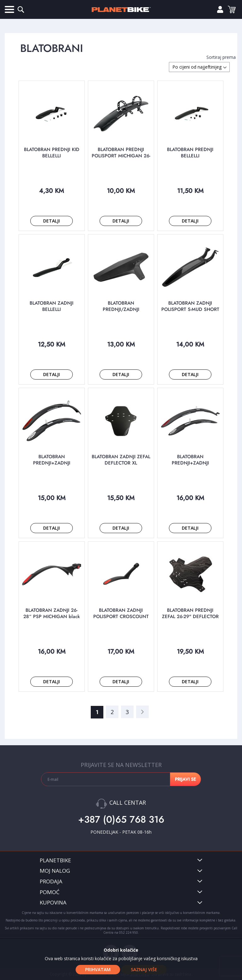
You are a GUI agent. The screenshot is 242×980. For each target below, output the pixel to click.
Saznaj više (144, 969)
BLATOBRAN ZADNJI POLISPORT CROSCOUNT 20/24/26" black (121, 617)
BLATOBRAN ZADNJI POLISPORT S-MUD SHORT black (190, 309)
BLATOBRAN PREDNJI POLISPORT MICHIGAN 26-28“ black (121, 156)
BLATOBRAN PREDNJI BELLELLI (190, 153)
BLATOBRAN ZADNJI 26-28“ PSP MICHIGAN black (52, 613)
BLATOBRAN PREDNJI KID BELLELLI (52, 153)
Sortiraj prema (221, 57)
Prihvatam (98, 969)
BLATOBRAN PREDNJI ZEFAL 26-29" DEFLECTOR (190, 613)
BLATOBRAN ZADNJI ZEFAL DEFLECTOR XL (121, 460)
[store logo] (121, 10)
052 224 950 (129, 932)
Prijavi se (218, 10)
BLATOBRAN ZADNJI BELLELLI (52, 306)
